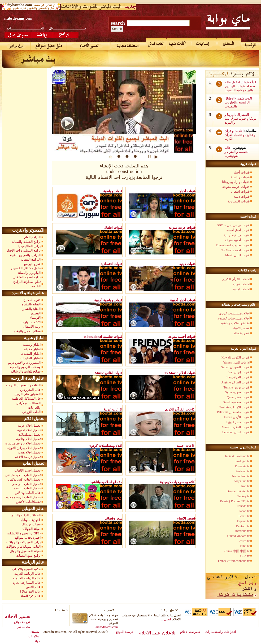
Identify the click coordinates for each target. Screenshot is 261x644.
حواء (37, 641)
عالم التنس (33, 587)
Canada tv (243, 506)
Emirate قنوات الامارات (234, 407)
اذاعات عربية (241, 284)
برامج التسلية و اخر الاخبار (23, 250)
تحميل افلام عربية (29, 426)
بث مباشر (23, 627)
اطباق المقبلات (31, 354)
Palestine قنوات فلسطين (233, 412)
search (118, 23)
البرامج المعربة (31, 260)
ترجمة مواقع (22, 622)
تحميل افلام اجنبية (29, 430)
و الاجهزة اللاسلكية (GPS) (24, 533)
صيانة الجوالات (31, 529)
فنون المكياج (32, 300)
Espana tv (243, 521)
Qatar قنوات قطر (238, 397)
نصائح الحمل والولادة (27, 331)
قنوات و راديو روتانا (236, 182)
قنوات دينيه (242, 196)
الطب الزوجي (31, 412)
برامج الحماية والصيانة (26, 242)
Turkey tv (243, 496)
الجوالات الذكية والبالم (26, 515)
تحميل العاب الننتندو (27, 488)
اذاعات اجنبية (241, 289)
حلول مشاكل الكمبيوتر (26, 268)
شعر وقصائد (242, 333)
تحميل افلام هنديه (29, 452)
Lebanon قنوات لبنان (236, 432)
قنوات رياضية (240, 177)
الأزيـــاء (35, 318)
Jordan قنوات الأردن (237, 417)
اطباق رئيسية (32, 345)
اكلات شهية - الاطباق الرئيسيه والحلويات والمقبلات (238, 102)
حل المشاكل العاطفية (26, 399)
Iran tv (245, 486)
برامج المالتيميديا (29, 246)
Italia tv (245, 546)
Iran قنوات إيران (239, 372)
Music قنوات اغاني (237, 255)
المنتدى (35, 632)
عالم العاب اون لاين (28, 493)
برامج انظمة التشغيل (27, 277)
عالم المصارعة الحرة (27, 583)
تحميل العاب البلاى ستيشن (23, 475)
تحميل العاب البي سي (26, 484)
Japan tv (244, 511)
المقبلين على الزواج (27, 394)
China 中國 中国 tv (237, 551)
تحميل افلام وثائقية (28, 439)
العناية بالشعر (32, 309)
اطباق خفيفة (32, 349)
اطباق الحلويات (31, 358)
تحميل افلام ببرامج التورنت (23, 448)
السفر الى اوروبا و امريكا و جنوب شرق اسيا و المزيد (241, 119)
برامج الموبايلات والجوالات (23, 542)
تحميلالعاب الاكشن (28, 502)
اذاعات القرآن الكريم (236, 279)
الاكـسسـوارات (31, 322)
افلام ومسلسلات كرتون (234, 313)
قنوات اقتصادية (239, 201)
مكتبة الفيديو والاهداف (26, 569)
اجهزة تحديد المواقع (28, 538)
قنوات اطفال (240, 191)
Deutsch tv (243, 526)
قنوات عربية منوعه (236, 187)
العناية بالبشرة (31, 304)
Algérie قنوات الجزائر (235, 382)
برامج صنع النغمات (28, 556)
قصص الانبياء (241, 328)
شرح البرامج (32, 264)
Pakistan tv (243, 471)
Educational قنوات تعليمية (233, 245)
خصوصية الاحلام (190, 632)
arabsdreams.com (107, 627)
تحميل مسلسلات (29, 435)
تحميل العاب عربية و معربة (23, 497)
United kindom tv (238, 536)
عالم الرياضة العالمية (27, 578)
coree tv (245, 541)
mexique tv (242, 531)
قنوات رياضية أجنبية (237, 235)
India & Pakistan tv (237, 456)
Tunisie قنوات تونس (236, 387)
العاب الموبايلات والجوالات (23, 547)
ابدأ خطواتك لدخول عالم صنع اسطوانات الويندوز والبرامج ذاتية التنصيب (240, 86)
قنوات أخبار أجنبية (238, 230)
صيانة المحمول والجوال (25, 551)
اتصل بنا (166, 619)
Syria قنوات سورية (237, 392)
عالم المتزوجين (30, 390)
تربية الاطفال (32, 327)
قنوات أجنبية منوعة (237, 240)
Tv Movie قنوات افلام (235, 250)
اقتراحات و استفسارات (221, 632)
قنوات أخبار (241, 172)
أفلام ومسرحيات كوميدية (233, 318)
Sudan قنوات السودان (235, 367)
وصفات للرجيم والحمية (25, 367)
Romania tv (242, 466)
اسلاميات (34, 636)
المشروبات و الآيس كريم (24, 363)
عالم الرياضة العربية (27, 574)
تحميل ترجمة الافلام (28, 457)
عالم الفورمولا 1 (30, 591)
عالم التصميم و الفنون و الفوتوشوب (237, 152)
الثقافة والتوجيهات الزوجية (23, 385)
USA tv (245, 556)
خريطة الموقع (125, 632)
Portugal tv (243, 461)
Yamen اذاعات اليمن (236, 362)
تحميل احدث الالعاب (27, 470)
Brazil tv (244, 516)
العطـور (35, 313)
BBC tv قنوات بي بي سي (233, 225)
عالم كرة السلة (31, 596)
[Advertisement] (26, 148)
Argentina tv (242, 481)
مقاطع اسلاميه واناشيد (235, 323)
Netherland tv (241, 476)
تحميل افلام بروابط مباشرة (23, 443)
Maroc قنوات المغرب (236, 427)
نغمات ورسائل (31, 524)
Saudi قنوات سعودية (236, 402)
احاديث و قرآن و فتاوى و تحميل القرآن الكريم (240, 135)
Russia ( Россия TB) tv (235, 501)
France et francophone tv (234, 561)
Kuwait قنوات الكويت (236, 357)
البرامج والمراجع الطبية (25, 255)
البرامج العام (32, 237)
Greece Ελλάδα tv (238, 491)
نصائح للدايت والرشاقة (26, 371)
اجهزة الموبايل (31, 520)
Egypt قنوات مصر (238, 422)
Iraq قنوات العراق (238, 377)
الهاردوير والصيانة (29, 273)
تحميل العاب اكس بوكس (24, 479)
